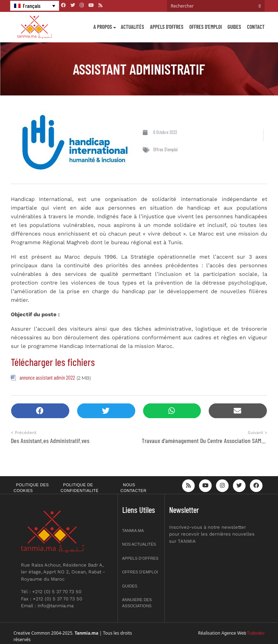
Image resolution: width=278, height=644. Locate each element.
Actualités (133, 27)
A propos (103, 27)
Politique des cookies (31, 488)
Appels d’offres (167, 27)
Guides (234, 27)
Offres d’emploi (206, 27)
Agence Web (234, 633)
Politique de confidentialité (80, 488)
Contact (256, 27)
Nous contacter (133, 488)
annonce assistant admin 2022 (47, 377)
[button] (40, 411)
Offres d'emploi (166, 149)
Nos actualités (139, 544)
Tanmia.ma (133, 531)
